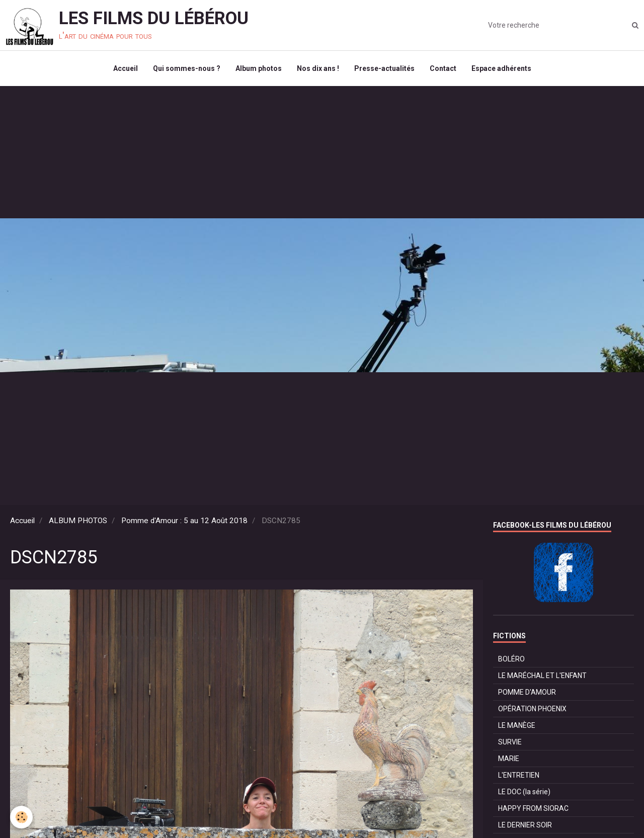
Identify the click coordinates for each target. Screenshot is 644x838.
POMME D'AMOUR (527, 692)
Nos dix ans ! (318, 68)
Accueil (126, 68)
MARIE (509, 759)
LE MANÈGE (517, 725)
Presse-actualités (384, 68)
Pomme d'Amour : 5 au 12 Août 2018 (184, 521)
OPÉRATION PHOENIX (532, 709)
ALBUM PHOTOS (78, 521)
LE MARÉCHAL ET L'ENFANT (542, 676)
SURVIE (510, 742)
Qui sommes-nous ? (187, 68)
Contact (443, 68)
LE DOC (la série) (524, 792)
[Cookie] (21, 817)
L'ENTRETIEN (519, 775)
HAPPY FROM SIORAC (533, 808)
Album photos (259, 68)
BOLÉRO (511, 659)
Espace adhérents (501, 68)
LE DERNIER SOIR (525, 825)
